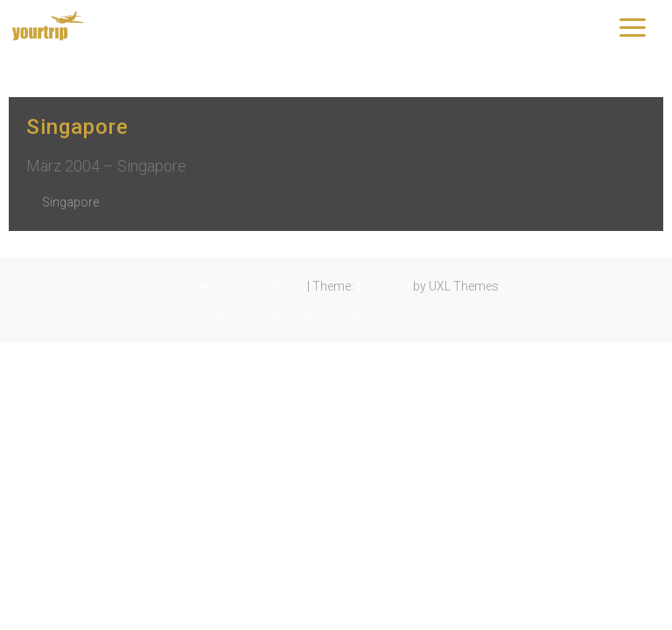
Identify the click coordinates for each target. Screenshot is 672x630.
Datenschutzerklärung (263, 313)
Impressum (372, 313)
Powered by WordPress (239, 286)
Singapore (77, 127)
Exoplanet (383, 286)
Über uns (445, 313)
